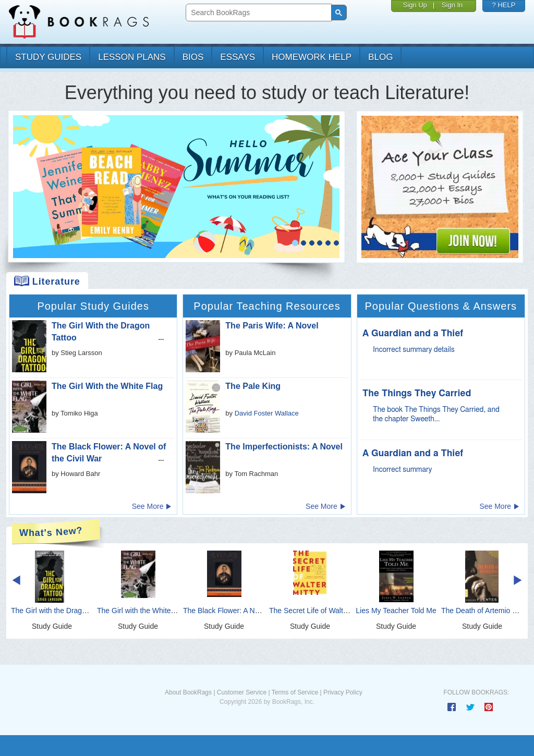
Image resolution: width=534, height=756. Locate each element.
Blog (380, 57)
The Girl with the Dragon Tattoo (62, 611)
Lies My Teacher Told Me (396, 611)
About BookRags (188, 692)
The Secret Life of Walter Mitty (318, 611)
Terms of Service (295, 692)
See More (152, 506)
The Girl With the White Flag (107, 386)
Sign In (452, 5)
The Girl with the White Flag (142, 611)
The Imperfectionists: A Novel (284, 447)
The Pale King (253, 386)
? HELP (504, 5)
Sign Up (415, 5)
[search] (257, 13)
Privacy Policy (343, 692)
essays (238, 57)
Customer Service (242, 692)
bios (193, 57)
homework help (312, 57)
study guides (48, 57)
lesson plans (132, 57)
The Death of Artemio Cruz (484, 611)
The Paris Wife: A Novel (272, 326)
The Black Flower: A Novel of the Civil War (251, 611)
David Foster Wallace (267, 413)
